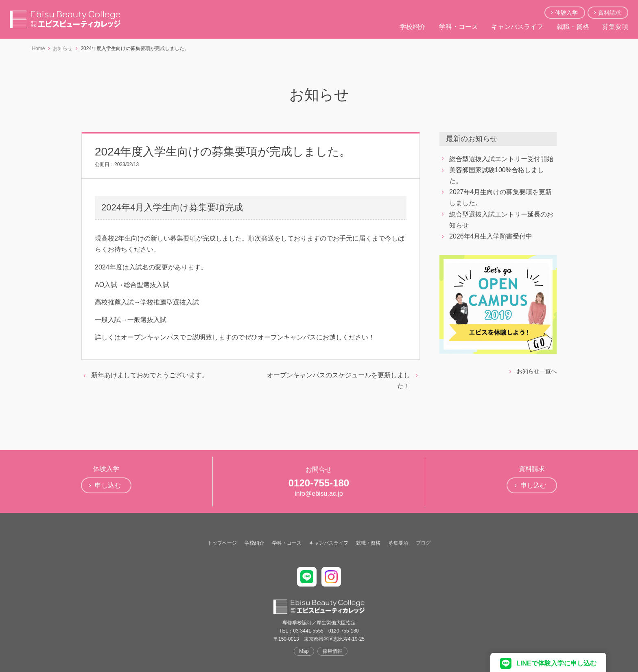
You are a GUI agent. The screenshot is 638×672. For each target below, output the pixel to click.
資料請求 (610, 13)
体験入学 (566, 13)
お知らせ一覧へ (537, 371)
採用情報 (332, 651)
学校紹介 (413, 27)
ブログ (423, 543)
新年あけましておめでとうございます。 (150, 375)
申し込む (108, 485)
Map (304, 651)
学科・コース (459, 27)
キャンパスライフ (517, 27)
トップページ (222, 543)
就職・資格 (573, 27)
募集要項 (615, 27)
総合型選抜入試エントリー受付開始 (501, 159)
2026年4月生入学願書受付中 (491, 236)
